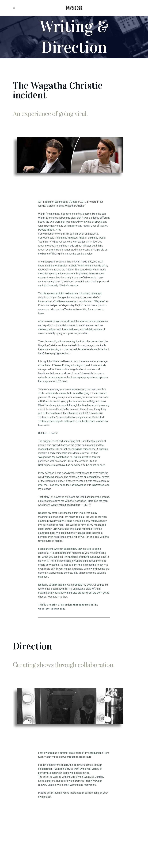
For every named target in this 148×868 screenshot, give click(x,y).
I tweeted (93, 202)
